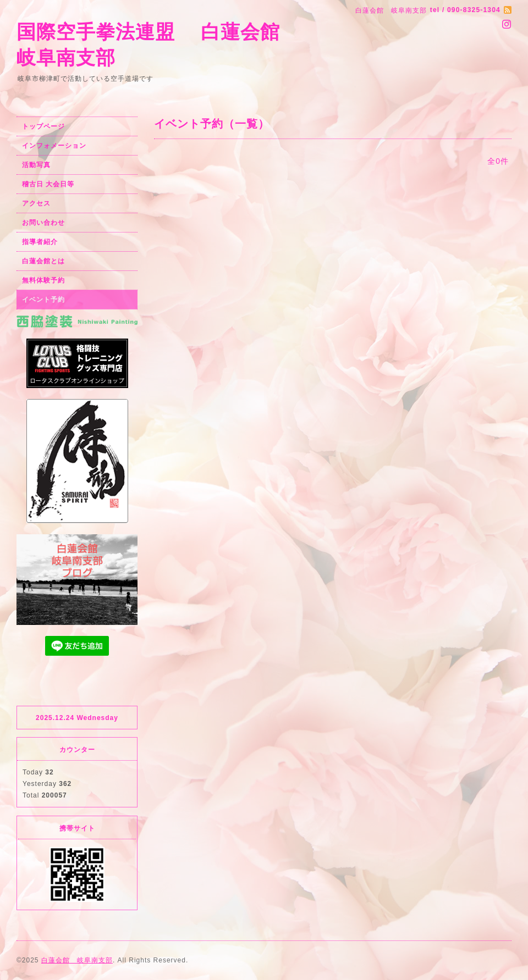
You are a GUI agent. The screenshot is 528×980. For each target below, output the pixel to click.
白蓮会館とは (43, 261)
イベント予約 (43, 300)
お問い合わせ (43, 223)
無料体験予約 (43, 280)
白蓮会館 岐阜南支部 (77, 960)
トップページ (43, 126)
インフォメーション (54, 146)
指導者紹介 (40, 242)
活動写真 (36, 165)
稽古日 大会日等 (48, 184)
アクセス (36, 203)
